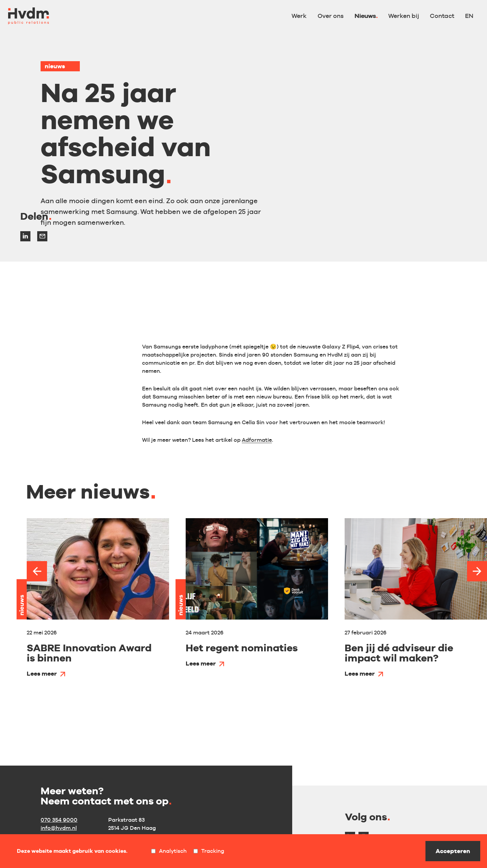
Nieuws (365, 16)
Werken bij (404, 16)
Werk (299, 16)
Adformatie (257, 440)
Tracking (209, 851)
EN (469, 16)
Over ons (331, 16)
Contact (442, 16)
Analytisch (169, 851)
